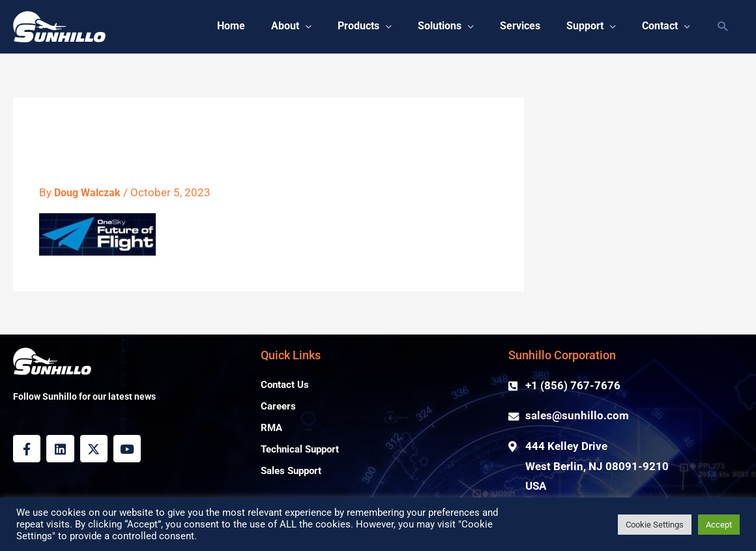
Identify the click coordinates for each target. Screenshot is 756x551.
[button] (723, 27)
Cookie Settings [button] (655, 525)
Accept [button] (719, 525)
